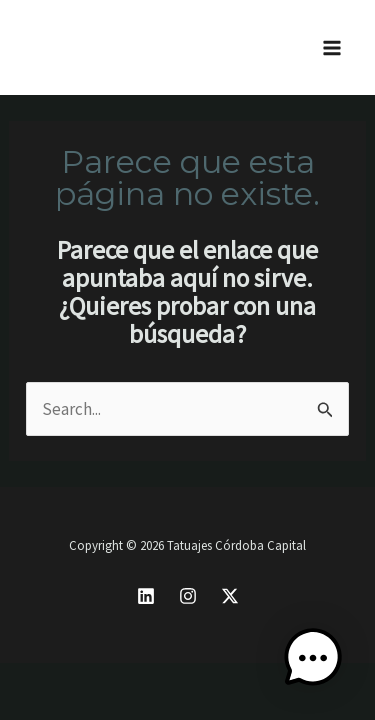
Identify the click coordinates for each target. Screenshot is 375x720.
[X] (230, 596)
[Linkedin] (146, 596)
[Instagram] (188, 596)
